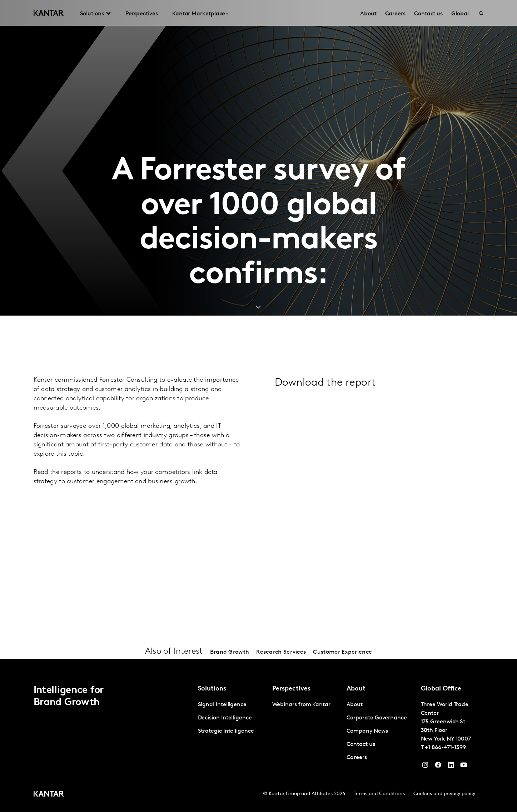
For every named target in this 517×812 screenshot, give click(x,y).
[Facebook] (438, 767)
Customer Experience (342, 652)
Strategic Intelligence (226, 731)
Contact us (361, 744)
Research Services (281, 652)
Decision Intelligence (225, 718)
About (355, 705)
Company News (367, 731)
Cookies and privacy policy (444, 794)
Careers (357, 758)
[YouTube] (451, 767)
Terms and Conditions (379, 794)
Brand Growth (230, 652)
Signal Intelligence (222, 705)
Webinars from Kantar (301, 705)
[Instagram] (425, 767)
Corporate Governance (377, 718)
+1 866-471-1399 (445, 748)
